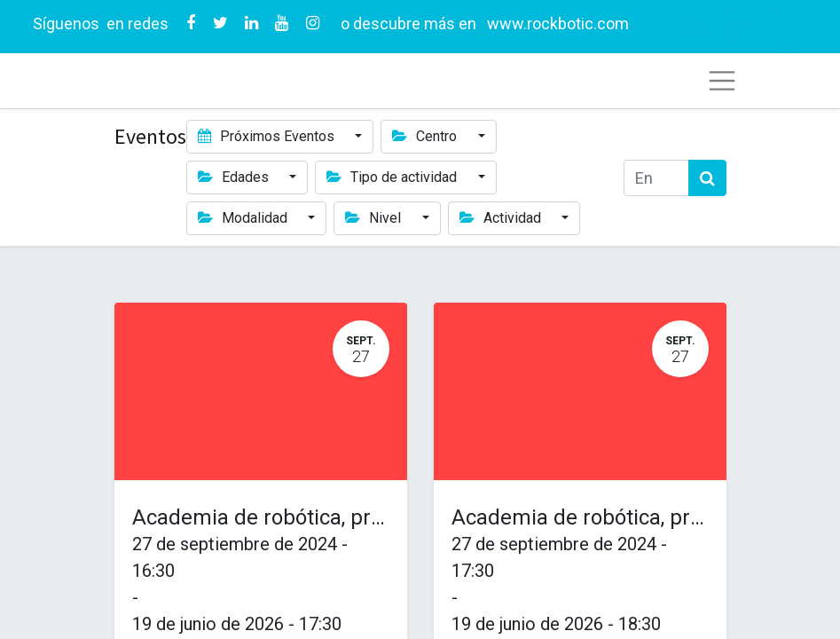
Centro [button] (426, 136)
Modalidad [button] (244, 218)
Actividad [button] (502, 218)
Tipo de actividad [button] (393, 177)
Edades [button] (235, 177)
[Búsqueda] (707, 178)
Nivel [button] (375, 218)
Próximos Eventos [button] (268, 136)
